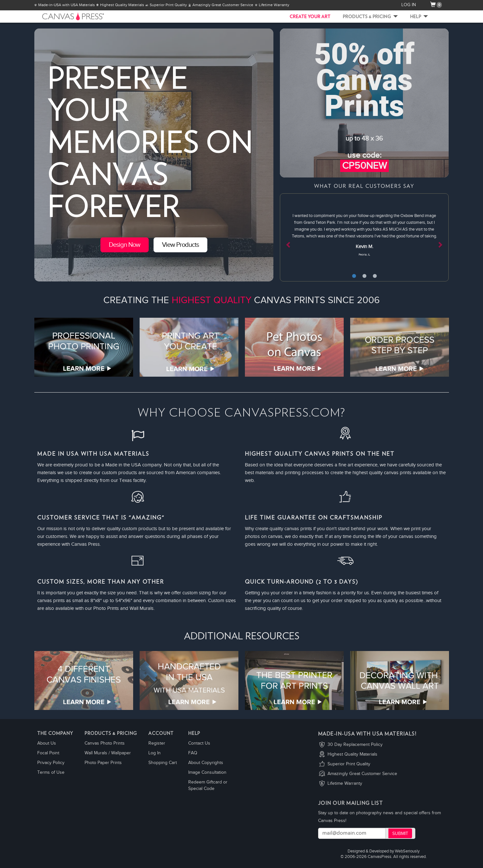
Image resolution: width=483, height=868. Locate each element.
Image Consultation (207, 772)
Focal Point (48, 753)
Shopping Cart (163, 763)
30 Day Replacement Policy (355, 745)
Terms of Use (51, 772)
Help (419, 17)
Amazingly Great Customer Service (362, 774)
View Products (180, 245)
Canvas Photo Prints (105, 743)
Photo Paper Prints (103, 763)
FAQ (193, 753)
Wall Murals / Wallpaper (108, 753)
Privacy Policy (51, 763)
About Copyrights (206, 763)
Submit (400, 834)
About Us (47, 743)
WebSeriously (407, 851)
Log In (155, 753)
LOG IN (409, 5)
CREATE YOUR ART (310, 17)
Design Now (125, 245)
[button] (293, 237)
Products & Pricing (370, 17)
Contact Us (199, 743)
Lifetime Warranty (345, 783)
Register (157, 743)
